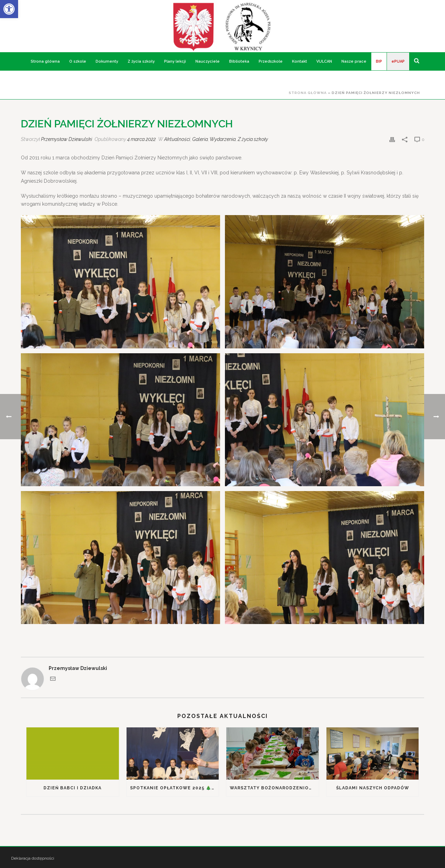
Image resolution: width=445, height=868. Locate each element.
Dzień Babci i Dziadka (72, 788)
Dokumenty (107, 61)
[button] (9, 9)
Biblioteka (239, 61)
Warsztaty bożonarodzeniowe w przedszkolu (274, 788)
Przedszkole (271, 61)
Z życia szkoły (141, 61)
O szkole (78, 61)
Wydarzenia (223, 139)
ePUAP (398, 61)
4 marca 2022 (141, 139)
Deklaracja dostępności (33, 858)
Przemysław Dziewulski (67, 139)
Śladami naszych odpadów (373, 788)
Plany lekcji (175, 61)
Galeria (200, 139)
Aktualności (177, 139)
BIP (379, 61)
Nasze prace (354, 61)
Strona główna (45, 61)
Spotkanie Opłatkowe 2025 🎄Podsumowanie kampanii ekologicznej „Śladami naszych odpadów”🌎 (175, 788)
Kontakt (300, 61)
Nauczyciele (208, 61)
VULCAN (324, 61)
